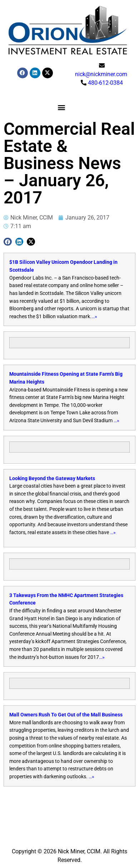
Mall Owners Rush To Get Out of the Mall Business (66, 715)
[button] (62, 107)
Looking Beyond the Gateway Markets (52, 479)
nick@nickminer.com (101, 74)
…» (94, 317)
